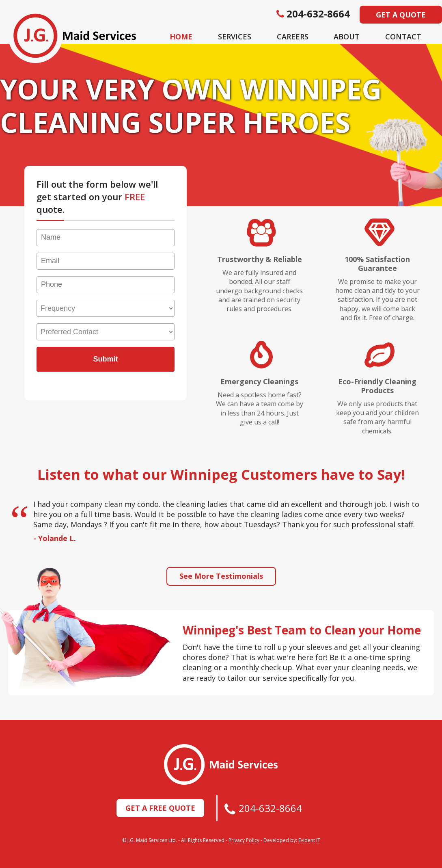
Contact (403, 37)
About (347, 37)
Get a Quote (401, 15)
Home (181, 37)
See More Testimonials (221, 576)
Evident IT (309, 840)
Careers (293, 37)
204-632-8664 (270, 808)
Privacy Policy (244, 840)
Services (235, 37)
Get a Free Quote (160, 808)
